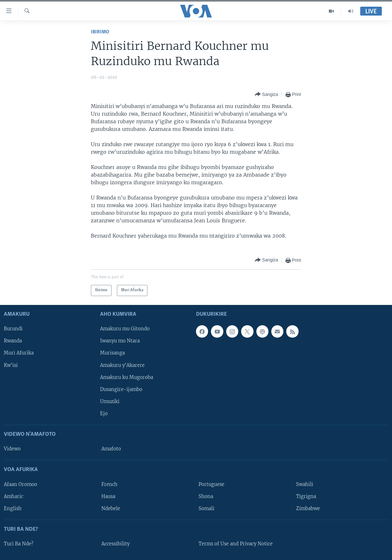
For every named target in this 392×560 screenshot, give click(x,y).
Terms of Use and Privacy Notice (236, 544)
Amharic (14, 496)
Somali (206, 508)
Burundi (13, 329)
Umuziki (110, 401)
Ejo (104, 413)
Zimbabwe (308, 508)
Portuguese (211, 484)
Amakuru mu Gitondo (125, 329)
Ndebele (111, 508)
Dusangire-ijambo (121, 389)
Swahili (305, 484)
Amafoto (111, 449)
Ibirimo (100, 32)
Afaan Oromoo (20, 484)
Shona (206, 496)
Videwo (12, 449)
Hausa (108, 496)
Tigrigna (306, 496)
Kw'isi (11, 365)
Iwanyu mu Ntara (120, 341)
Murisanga (112, 353)
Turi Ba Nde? (19, 544)
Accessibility (115, 544)
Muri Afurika (19, 353)
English (13, 508)
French (109, 484)
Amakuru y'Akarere (122, 365)
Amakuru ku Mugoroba (127, 377)
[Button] (267, 94)
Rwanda (13, 341)
